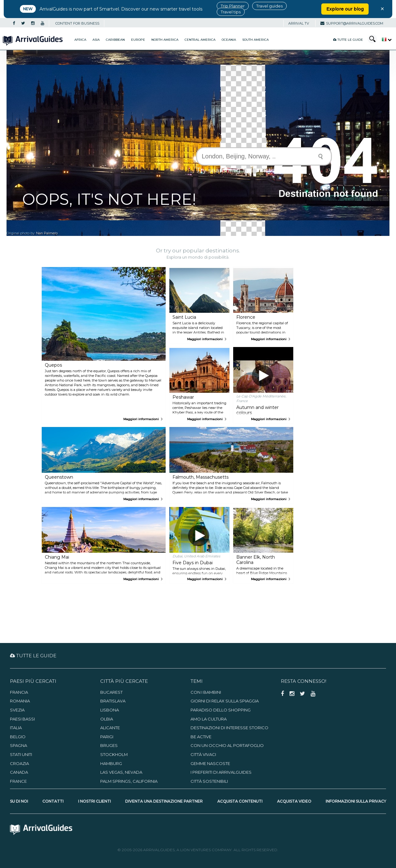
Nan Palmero (47, 233)
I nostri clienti (94, 801)
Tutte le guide (348, 40)
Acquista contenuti (240, 801)
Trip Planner (233, 6)
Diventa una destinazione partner (164, 801)
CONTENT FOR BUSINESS (77, 23)
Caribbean (115, 40)
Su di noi (19, 801)
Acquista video (294, 801)
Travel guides (269, 6)
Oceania (229, 40)
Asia (96, 40)
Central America (200, 40)
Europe (138, 40)
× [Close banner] (382, 9)
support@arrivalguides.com (352, 23)
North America (165, 40)
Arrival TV (299, 23)
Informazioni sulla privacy (356, 801)
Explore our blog (345, 9)
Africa (80, 40)
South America (255, 40)
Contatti (53, 801)
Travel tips (231, 12)
